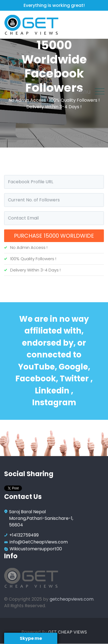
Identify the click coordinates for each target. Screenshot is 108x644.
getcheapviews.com (72, 599)
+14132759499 (24, 535)
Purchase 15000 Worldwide (54, 236)
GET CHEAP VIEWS (67, 632)
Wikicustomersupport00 (36, 549)
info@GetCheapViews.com (39, 542)
